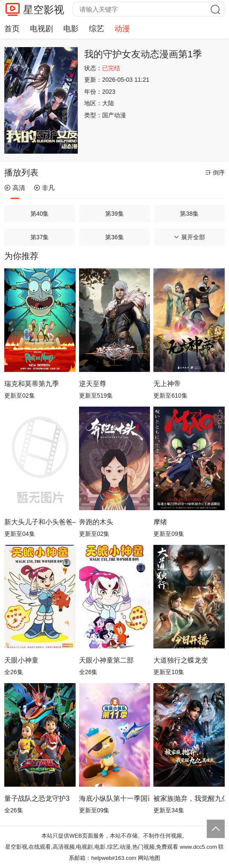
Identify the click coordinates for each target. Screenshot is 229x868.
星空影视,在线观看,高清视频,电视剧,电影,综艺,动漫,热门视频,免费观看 (92, 847)
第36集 (114, 237)
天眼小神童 (21, 660)
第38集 (189, 214)
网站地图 (149, 858)
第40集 (40, 214)
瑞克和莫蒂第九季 (32, 384)
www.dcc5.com (198, 847)
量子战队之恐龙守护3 (37, 798)
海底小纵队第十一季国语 (115, 798)
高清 (15, 188)
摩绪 (160, 522)
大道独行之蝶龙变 (181, 660)
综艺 (97, 29)
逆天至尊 (93, 384)
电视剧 (41, 29)
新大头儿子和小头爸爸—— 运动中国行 (40, 522)
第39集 (114, 214)
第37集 (40, 237)
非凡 (44, 188)
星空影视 (44, 10)
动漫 (122, 29)
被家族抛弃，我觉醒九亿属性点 (189, 798)
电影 (71, 29)
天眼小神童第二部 (106, 660)
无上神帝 (167, 384)
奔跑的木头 (96, 522)
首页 (12, 29)
